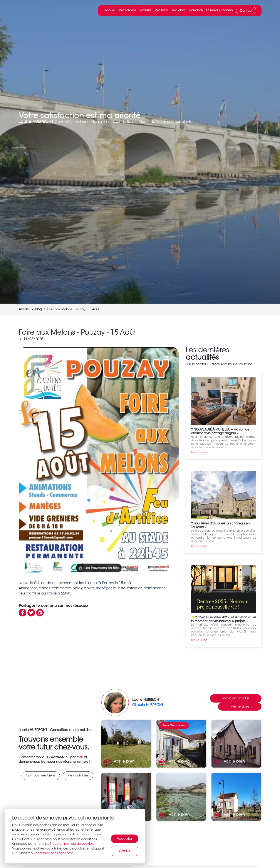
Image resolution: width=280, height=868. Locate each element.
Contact (246, 11)
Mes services (127, 10)
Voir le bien (119, 762)
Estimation (196, 10)
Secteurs (145, 10)
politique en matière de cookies (69, 844)
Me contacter (78, 776)
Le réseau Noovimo (219, 10)
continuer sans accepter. (54, 853)
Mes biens (161, 10)
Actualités (179, 10)
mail (80, 757)
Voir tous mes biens (41, 776)
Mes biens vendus (236, 699)
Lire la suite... (200, 453)
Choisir (125, 851)
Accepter (124, 839)
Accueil (110, 10)
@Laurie (148, 705)
